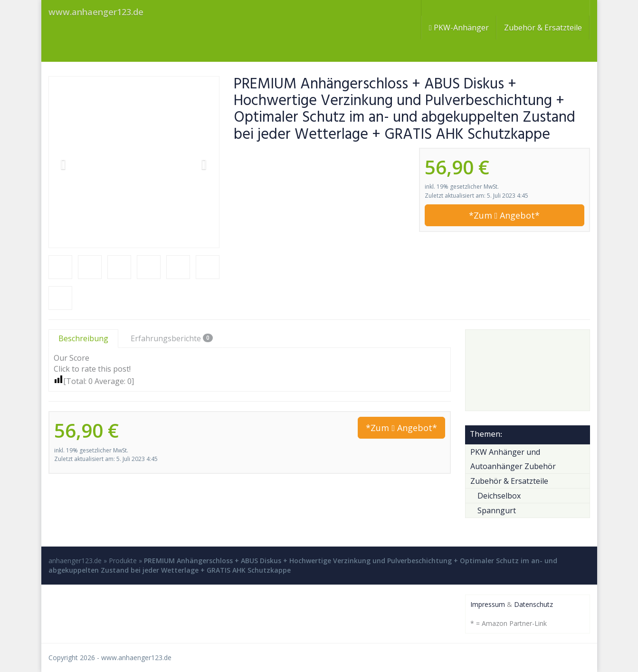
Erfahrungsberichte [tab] (172, 338)
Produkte (123, 561)
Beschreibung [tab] (83, 338)
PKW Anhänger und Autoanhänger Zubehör (513, 459)
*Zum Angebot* (505, 215)
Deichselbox (499, 496)
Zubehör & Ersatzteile (543, 28)
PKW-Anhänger (459, 28)
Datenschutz (533, 604)
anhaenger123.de (75, 561)
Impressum (488, 604)
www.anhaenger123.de (136, 658)
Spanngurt (497, 510)
